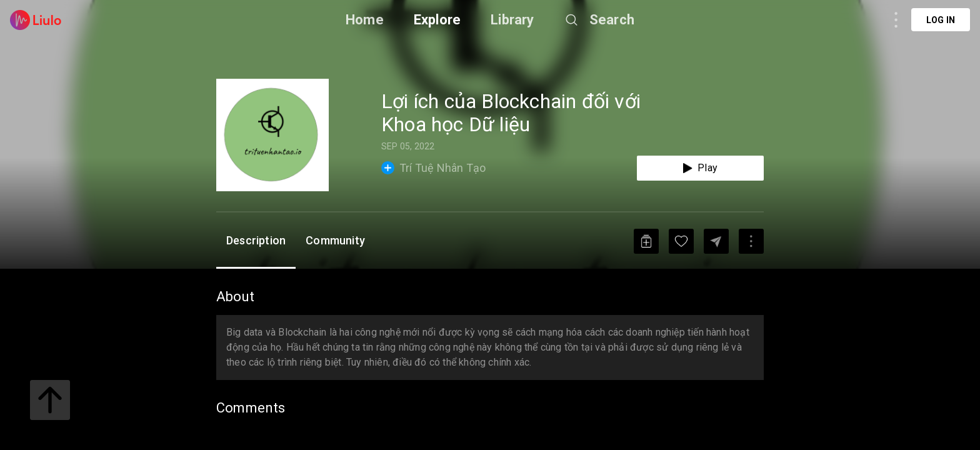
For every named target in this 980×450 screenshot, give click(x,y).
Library (512, 20)
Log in (941, 20)
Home (365, 20)
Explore (437, 20)
